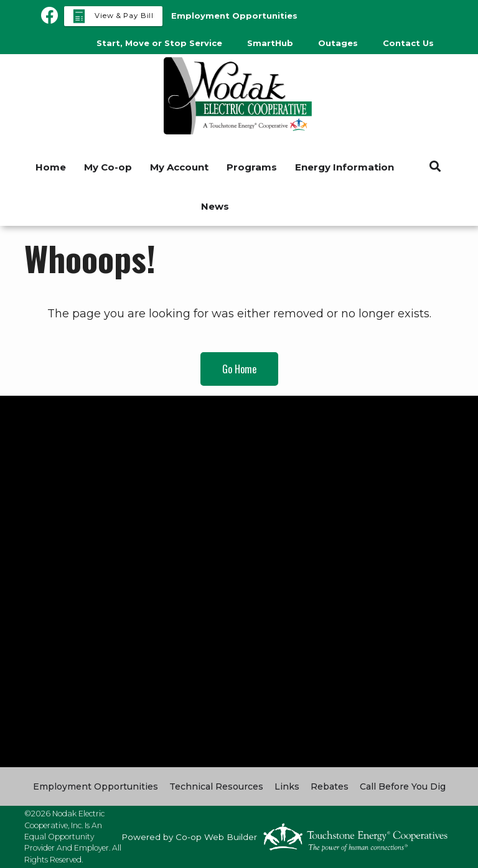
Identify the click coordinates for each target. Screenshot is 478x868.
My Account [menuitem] (179, 167)
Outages (338, 43)
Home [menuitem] (51, 167)
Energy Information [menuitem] (344, 167)
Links (287, 786)
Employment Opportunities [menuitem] (234, 16)
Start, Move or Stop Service (159, 43)
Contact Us (408, 43)
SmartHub (270, 43)
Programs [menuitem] (252, 167)
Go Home (239, 369)
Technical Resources (216, 786)
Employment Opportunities (96, 786)
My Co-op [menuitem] (108, 167)
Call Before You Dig (403, 786)
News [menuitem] (215, 206)
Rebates (330, 786)
